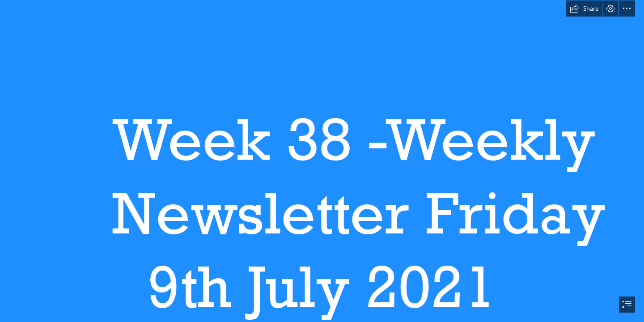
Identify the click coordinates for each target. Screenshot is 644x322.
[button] (584, 8)
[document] (322, 161)
